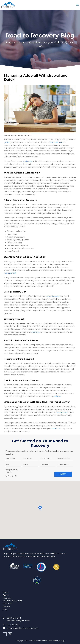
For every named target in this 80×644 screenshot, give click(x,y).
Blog (5, 609)
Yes (9, 476)
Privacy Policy (59, 641)
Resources (7, 604)
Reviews (7, 607)
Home (6, 592)
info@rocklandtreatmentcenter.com (23, 628)
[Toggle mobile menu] (77, 5)
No (15, 476)
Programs (7, 598)
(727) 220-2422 (14, 625)
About (6, 595)
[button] (40, 508)
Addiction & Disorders (12, 601)
